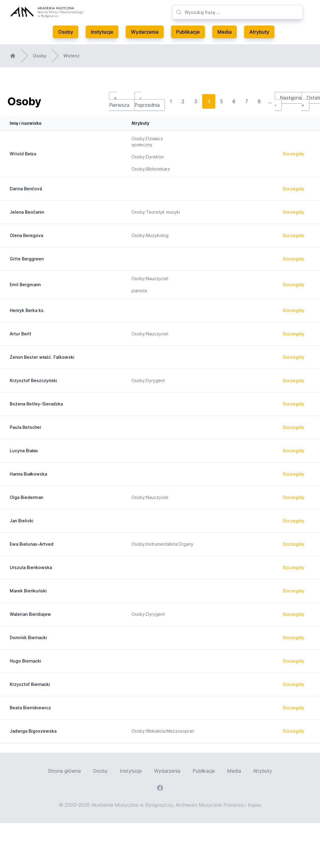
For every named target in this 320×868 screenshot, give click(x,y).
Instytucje (102, 32)
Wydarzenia (145, 32)
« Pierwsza (119, 101)
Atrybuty (259, 32)
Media (225, 32)
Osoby (66, 32)
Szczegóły (293, 154)
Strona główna (64, 771)
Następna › (288, 101)
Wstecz (71, 56)
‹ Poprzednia (147, 101)
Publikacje (188, 32)
